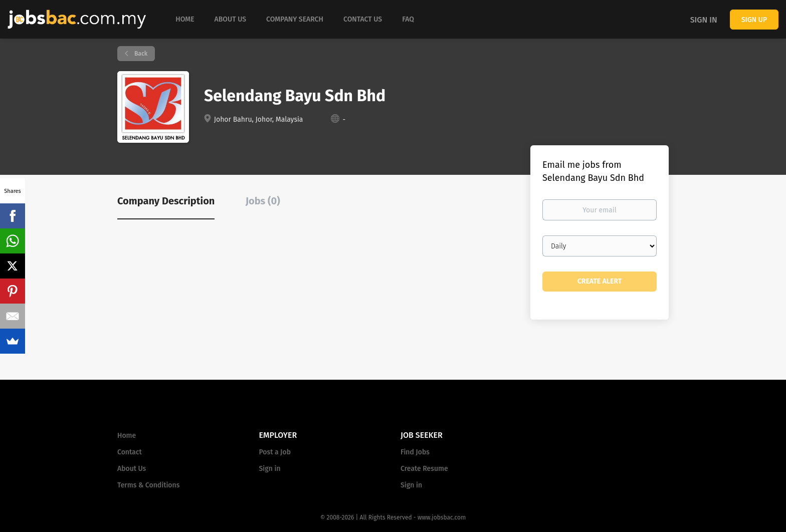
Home (127, 436)
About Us (132, 469)
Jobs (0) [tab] (263, 201)
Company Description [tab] (166, 201)
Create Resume (424, 469)
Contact (130, 452)
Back (140, 54)
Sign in (704, 20)
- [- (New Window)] (344, 119)
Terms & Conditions (148, 485)
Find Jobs (415, 452)
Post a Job (275, 452)
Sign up (754, 20)
